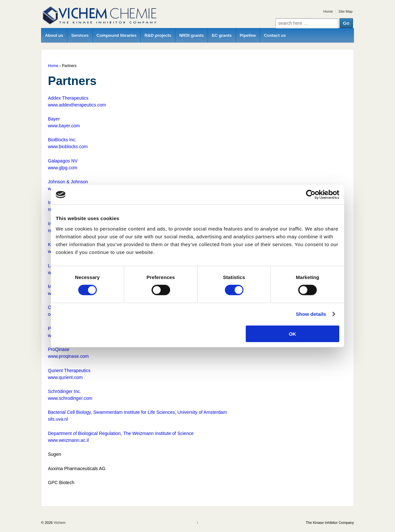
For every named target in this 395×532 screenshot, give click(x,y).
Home (328, 11)
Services (80, 35)
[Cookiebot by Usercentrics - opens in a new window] (311, 195)
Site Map (346, 11)
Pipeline (248, 35)
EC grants (222, 35)
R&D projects (158, 35)
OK (293, 334)
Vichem (59, 523)
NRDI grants (191, 35)
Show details (311, 314)
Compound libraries (117, 35)
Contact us (275, 35)
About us (54, 35)
